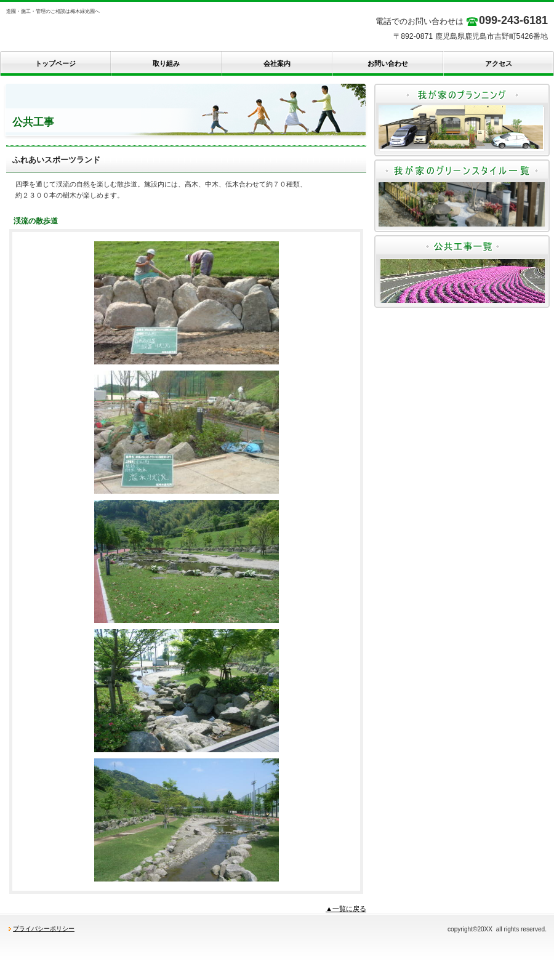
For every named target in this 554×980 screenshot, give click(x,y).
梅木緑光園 (123, 31)
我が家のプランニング (462, 120)
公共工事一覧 (462, 271)
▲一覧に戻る (346, 909)
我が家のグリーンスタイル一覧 (462, 196)
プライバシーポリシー (44, 929)
